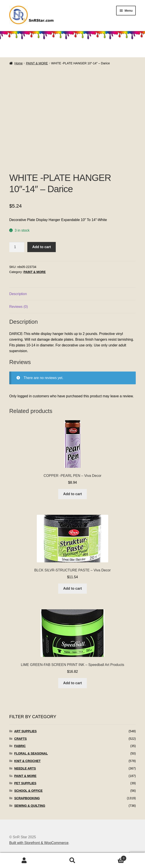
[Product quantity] (17, 247)
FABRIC (20, 746)
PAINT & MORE (37, 63)
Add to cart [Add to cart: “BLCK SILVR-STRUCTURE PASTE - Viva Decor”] (72, 588)
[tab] (72, 294)
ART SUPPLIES (26, 731)
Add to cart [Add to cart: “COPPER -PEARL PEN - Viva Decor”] (72, 494)
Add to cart (41, 247)
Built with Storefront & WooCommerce (39, 843)
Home (18, 63)
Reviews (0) (19, 307)
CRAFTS (21, 739)
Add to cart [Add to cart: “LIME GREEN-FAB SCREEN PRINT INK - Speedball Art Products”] (72, 683)
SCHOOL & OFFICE (29, 791)
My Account (24, 861)
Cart (112, 858)
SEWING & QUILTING (30, 806)
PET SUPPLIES (25, 783)
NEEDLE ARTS (25, 768)
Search (72, 861)
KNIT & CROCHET (28, 761)
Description (18, 294)
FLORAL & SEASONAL (31, 753)
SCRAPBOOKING (27, 798)
